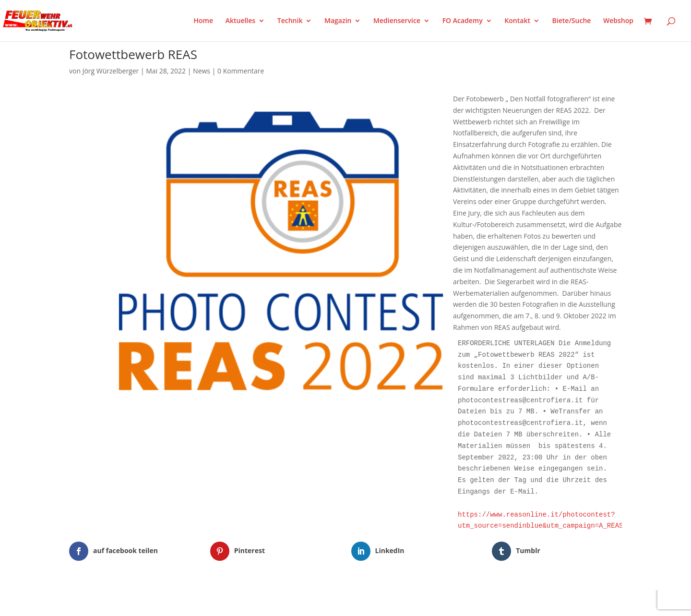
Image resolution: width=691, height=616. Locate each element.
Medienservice (397, 21)
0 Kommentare (241, 71)
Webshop (618, 21)
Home (204, 21)
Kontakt (517, 21)
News (202, 71)
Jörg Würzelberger (111, 71)
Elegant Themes (117, 603)
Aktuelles (240, 21)
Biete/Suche (572, 21)
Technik (290, 21)
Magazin (338, 21)
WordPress (181, 603)
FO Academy (463, 21)
